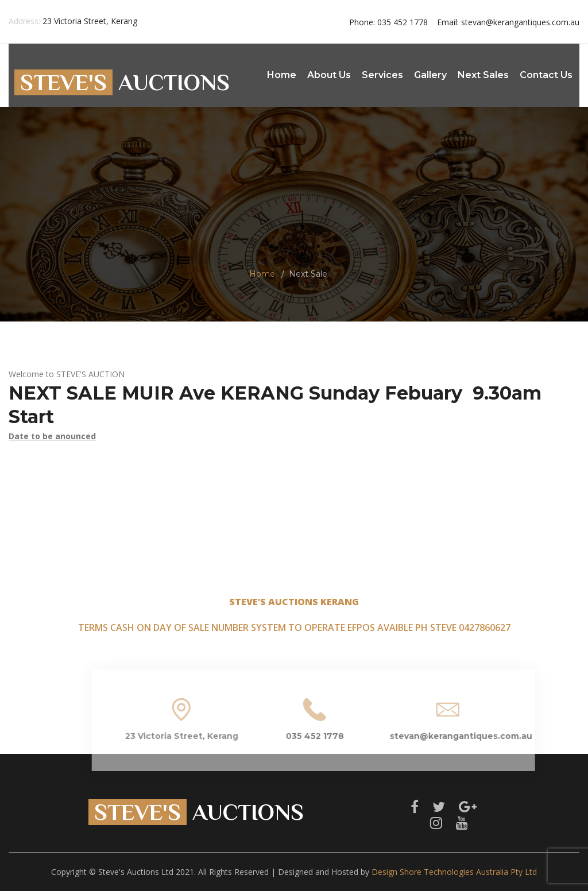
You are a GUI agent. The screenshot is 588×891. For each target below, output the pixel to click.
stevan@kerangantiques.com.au (508, 22)
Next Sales (483, 75)
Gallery (430, 75)
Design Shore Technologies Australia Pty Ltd (454, 872)
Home (282, 75)
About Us (329, 75)
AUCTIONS (122, 82)
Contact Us (546, 75)
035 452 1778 (388, 22)
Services (382, 75)
